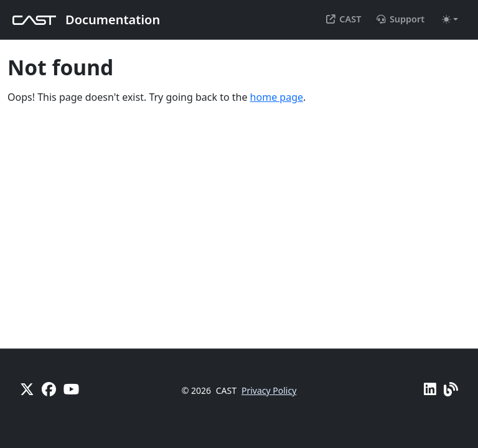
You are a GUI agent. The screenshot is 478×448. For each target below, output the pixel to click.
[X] (27, 389)
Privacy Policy (269, 390)
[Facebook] (49, 389)
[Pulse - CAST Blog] (451, 389)
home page (277, 97)
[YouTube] (72, 389)
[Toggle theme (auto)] (450, 19)
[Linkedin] (430, 389)
